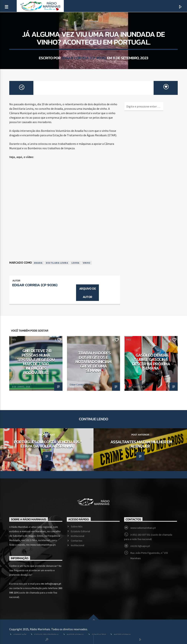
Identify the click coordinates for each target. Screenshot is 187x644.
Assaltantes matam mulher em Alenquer (141, 444)
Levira (76, 263)
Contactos (77, 541)
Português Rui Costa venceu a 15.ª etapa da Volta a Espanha (48, 444)
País (93, 25)
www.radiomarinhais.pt (143, 528)
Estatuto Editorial (80, 531)
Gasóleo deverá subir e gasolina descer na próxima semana (151, 362)
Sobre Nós (77, 526)
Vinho (87, 263)
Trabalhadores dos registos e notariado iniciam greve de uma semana (93, 362)
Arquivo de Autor (87, 293)
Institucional (78, 536)
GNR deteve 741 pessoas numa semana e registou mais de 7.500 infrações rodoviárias (36, 362)
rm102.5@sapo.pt (140, 546)
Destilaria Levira (57, 263)
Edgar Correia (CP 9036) (84, 58)
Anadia (38, 263)
